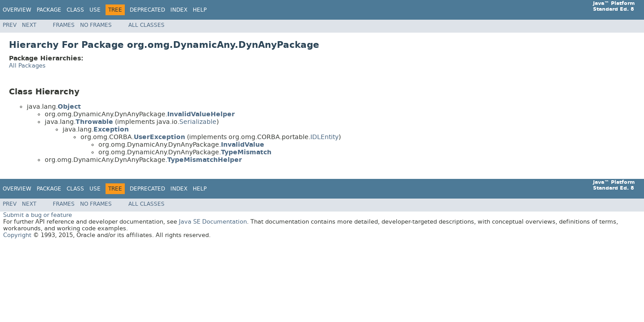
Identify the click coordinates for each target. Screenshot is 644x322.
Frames (64, 25)
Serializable (198, 122)
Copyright (17, 235)
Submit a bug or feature (38, 215)
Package (49, 10)
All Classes (146, 25)
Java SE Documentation (213, 222)
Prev (10, 25)
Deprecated (147, 10)
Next (29, 25)
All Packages (27, 66)
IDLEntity (324, 137)
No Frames (96, 25)
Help (200, 10)
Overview (17, 10)
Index (179, 10)
